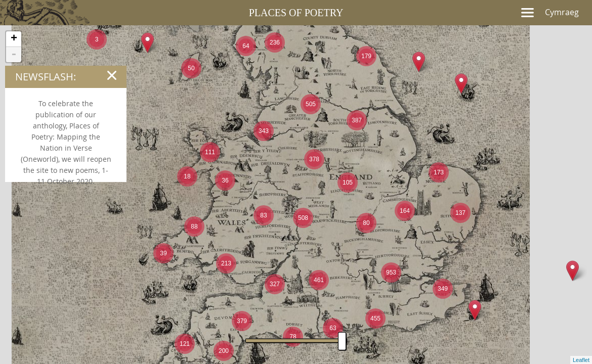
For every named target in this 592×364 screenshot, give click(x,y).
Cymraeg (562, 12)
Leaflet (581, 360)
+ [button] (14, 39)
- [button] (14, 55)
